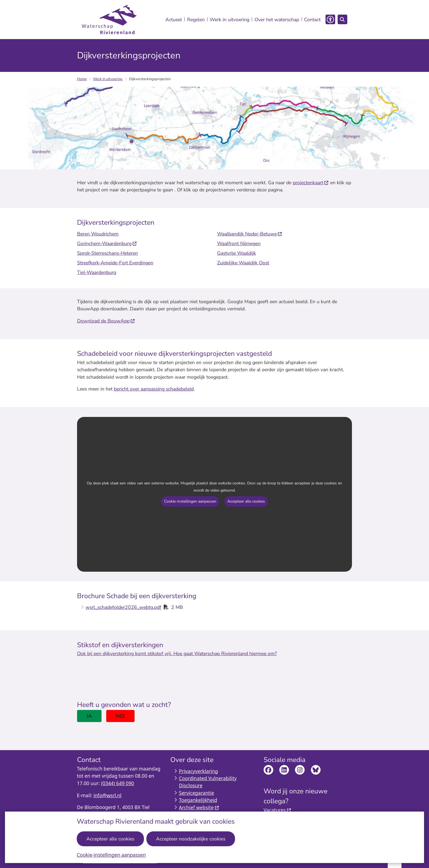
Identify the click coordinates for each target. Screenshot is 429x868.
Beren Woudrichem (98, 234)
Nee (120, 716)
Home (82, 79)
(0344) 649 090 (118, 783)
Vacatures (278, 810)
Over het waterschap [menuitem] (277, 20)
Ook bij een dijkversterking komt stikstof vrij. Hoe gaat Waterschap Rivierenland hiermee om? (177, 653)
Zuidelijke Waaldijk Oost (243, 263)
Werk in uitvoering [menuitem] (229, 20)
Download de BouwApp (106, 321)
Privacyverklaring (198, 771)
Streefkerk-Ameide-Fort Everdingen (115, 263)
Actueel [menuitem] (174, 20)
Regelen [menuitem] (196, 20)
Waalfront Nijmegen (239, 243)
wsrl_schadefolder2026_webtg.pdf (123, 607)
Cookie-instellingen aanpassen (111, 855)
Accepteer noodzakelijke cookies (191, 839)
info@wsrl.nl (107, 795)
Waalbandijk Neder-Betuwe (249, 234)
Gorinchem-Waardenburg (107, 243)
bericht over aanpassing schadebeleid (154, 389)
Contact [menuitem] (312, 20)
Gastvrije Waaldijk (236, 253)
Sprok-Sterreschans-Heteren (107, 253)
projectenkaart (311, 183)
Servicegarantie (196, 793)
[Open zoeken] (342, 19)
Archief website (199, 807)
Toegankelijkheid (198, 800)
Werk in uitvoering (108, 79)
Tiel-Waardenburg (97, 272)
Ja (89, 716)
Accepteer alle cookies (111, 839)
